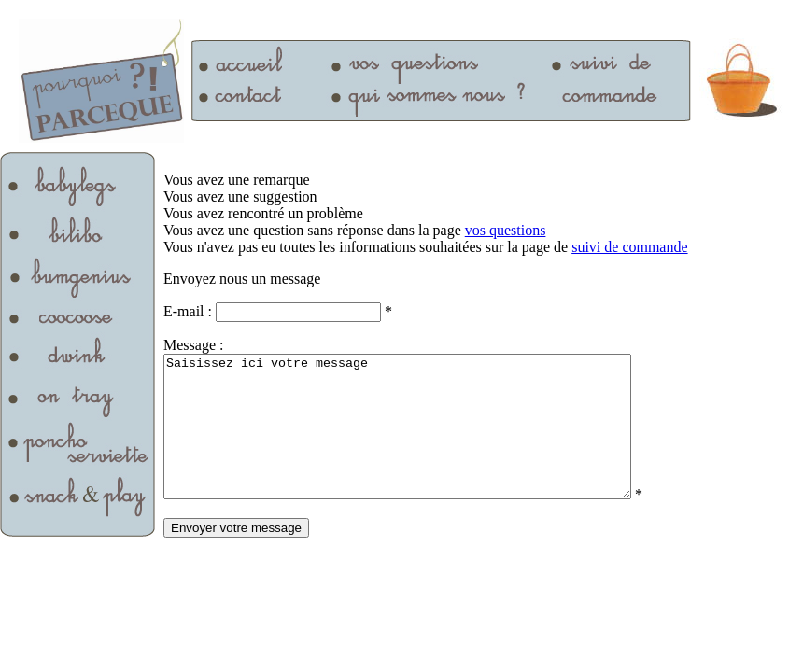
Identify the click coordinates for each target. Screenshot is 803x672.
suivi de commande (629, 247)
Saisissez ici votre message (425, 441)
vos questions (506, 230)
